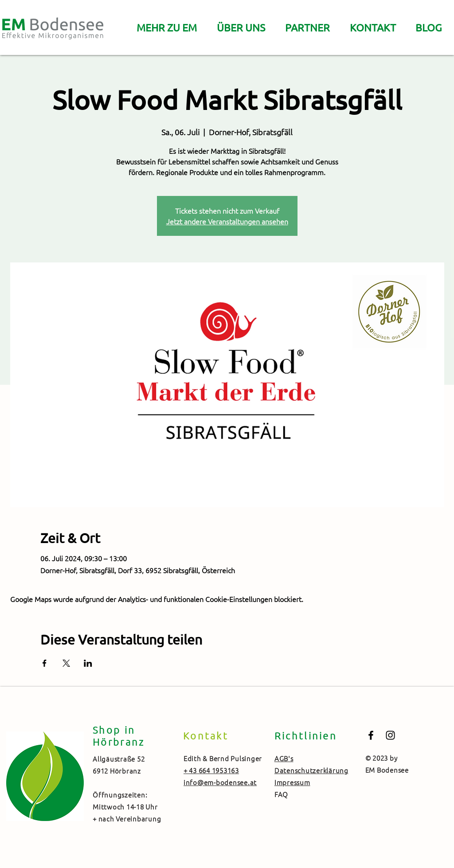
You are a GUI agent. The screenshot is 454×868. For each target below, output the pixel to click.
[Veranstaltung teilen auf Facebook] (45, 663)
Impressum (292, 782)
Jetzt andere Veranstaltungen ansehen (227, 221)
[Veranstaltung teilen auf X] (66, 663)
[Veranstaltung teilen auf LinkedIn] (88, 663)
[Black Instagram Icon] (390, 735)
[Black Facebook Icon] (371, 735)
